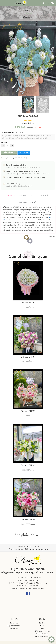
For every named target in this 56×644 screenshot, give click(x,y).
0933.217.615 (34, 586)
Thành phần (44, 196)
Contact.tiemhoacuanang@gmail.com (31, 589)
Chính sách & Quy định (42, 631)
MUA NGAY (24, 153)
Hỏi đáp (34, 202)
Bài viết (42, 628)
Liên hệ (42, 626)
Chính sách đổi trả (42, 634)
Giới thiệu (42, 623)
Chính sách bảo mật (42, 637)
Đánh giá (23, 202)
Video (33, 196)
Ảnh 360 (23, 195)
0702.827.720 (34, 580)
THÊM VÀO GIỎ (9, 153)
